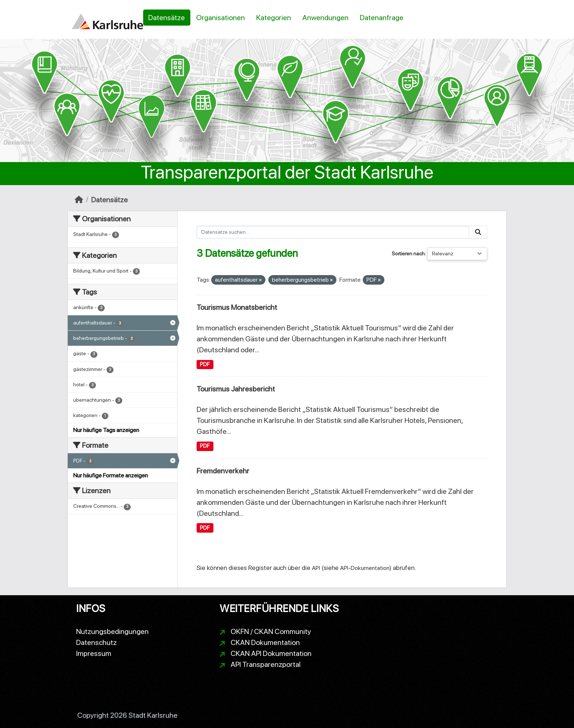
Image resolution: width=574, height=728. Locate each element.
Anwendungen (325, 18)
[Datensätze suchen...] (333, 232)
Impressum (94, 653)
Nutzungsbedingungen (112, 631)
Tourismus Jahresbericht (236, 389)
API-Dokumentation (365, 568)
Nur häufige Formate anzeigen (111, 475)
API (316, 568)
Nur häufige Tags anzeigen (106, 430)
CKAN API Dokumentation (271, 653)
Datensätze (167, 18)
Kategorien (274, 18)
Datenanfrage (382, 18)
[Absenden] (478, 232)
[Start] (79, 200)
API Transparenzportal (266, 664)
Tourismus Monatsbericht (237, 307)
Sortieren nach (408, 254)
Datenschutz (96, 642)
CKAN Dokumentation (265, 642)
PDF (205, 364)
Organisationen (221, 18)
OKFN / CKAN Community (271, 631)
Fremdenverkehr (223, 471)
